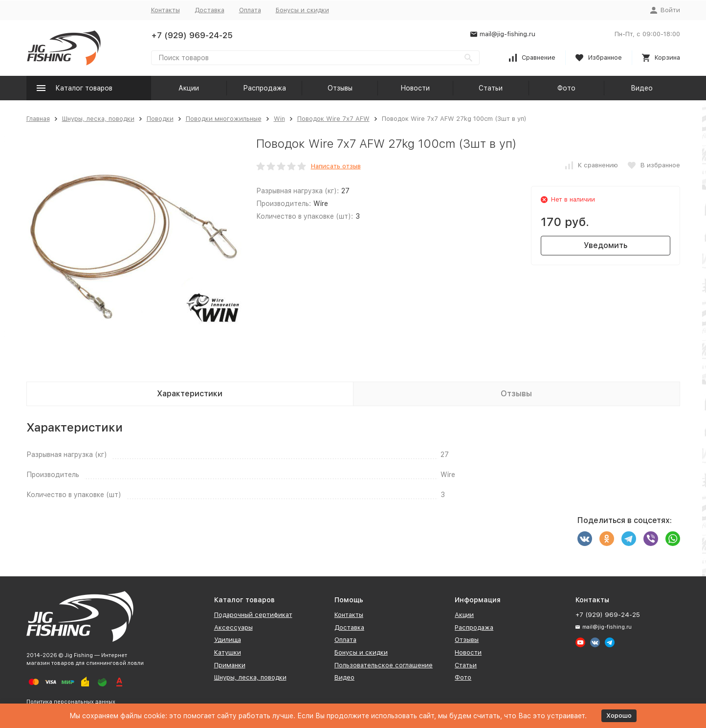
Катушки (228, 652)
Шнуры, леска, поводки (98, 119)
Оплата (250, 10)
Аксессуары (233, 627)
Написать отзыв (336, 166)
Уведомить (606, 245)
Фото (566, 88)
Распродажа (265, 88)
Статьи (491, 88)
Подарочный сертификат (253, 615)
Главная (38, 119)
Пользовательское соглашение (384, 665)
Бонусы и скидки (302, 10)
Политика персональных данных (71, 702)
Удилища (228, 640)
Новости (415, 88)
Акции (189, 88)
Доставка (210, 10)
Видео (642, 88)
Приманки (230, 665)
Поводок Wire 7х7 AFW (333, 119)
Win (279, 119)
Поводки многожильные (224, 119)
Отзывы (340, 88)
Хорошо (619, 716)
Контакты (165, 10)
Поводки (160, 119)
